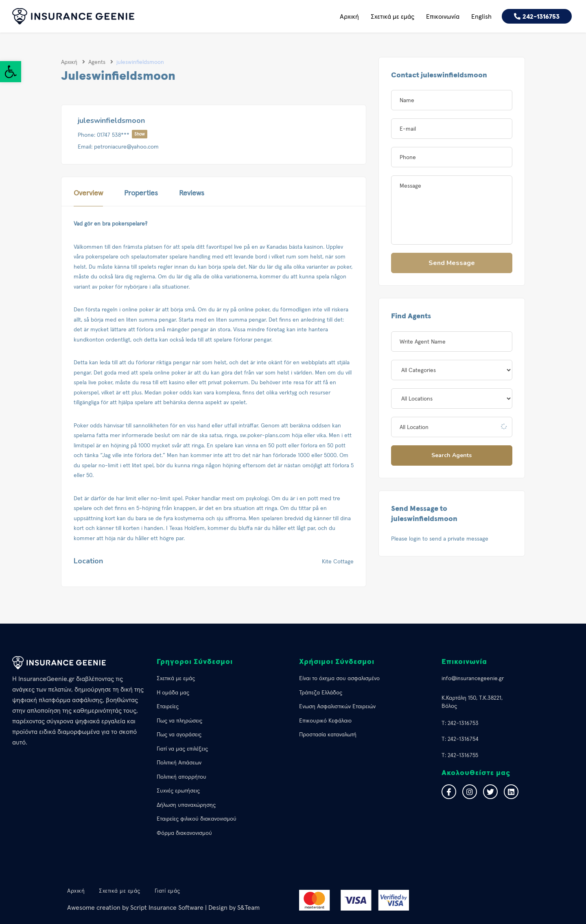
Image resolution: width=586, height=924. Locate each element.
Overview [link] (88, 193)
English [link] (481, 16)
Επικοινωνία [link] (443, 16)
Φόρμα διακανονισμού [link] (184, 833)
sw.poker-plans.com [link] (265, 435)
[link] (11, 72)
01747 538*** (122, 135)
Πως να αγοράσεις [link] (179, 734)
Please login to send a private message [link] (440, 539)
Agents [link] (97, 62)
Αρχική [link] (349, 16)
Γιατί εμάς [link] (167, 891)
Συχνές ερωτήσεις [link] (178, 790)
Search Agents (452, 455)
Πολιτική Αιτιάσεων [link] (179, 762)
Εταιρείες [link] (168, 706)
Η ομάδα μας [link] (173, 692)
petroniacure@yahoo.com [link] (126, 147)
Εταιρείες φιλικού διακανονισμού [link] (197, 819)
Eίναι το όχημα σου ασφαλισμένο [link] (339, 678)
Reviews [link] (192, 193)
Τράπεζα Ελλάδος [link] (321, 692)
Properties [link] (141, 193)
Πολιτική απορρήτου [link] (181, 777)
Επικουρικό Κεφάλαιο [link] (325, 720)
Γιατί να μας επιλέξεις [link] (182, 749)
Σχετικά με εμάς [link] (392, 16)
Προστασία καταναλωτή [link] (328, 734)
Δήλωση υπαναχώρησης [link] (186, 805)
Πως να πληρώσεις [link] (179, 720)
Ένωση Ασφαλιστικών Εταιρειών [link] (337, 706)
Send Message (452, 263)
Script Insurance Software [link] (167, 907)
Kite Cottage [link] (338, 561)
